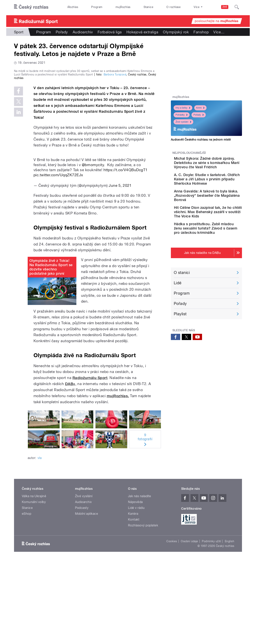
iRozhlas (73, 7)
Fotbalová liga (110, 32)
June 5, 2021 (120, 268)
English (230, 624)
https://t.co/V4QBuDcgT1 (126, 253)
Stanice (148, 7)
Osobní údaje (189, 624)
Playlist (180, 339)
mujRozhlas (123, 7)
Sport (19, 32)
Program (97, 7)
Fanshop (201, 32)
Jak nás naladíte (140, 579)
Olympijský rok (176, 32)
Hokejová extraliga (142, 32)
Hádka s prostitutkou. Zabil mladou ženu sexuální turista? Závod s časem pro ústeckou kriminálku (219, 252)
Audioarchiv (83, 32)
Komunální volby (34, 585)
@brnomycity (93, 248)
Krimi (200, 108)
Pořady (62, 32)
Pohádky (182, 115)
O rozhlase (173, 7)
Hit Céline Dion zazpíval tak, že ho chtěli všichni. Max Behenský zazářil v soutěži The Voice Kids (216, 231)
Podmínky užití (211, 624)
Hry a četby (183, 108)
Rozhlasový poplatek (143, 608)
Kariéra (133, 597)
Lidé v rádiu (136, 591)
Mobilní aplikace (87, 597)
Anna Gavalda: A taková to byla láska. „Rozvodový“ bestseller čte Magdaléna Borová (218, 210)
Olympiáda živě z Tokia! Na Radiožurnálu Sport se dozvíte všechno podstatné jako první (51, 350)
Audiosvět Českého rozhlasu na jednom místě (201, 140)
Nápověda (135, 585)
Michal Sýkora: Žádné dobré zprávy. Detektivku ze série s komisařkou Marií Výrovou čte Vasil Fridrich (219, 165)
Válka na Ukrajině (34, 579)
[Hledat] (237, 7)
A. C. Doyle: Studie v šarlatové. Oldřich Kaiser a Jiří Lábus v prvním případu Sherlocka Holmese (218, 188)
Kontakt (134, 602)
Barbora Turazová (115, 157)
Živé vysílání (183, 122)
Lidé (178, 308)
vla (40, 541)
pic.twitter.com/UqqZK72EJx (58, 258)
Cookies (172, 624)
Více (219, 32)
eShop (26, 597)
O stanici (182, 298)
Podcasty (82, 591)
